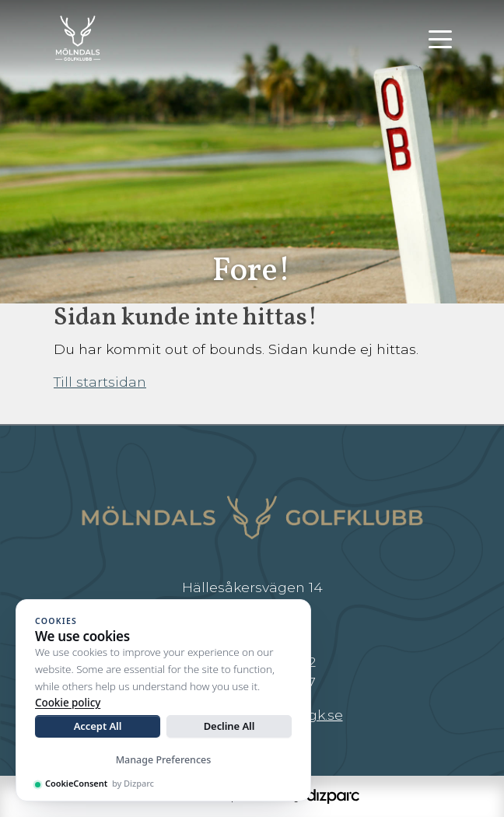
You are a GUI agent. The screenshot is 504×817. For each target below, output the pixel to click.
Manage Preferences (164, 760)
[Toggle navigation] (440, 38)
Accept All (98, 726)
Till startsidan (100, 382)
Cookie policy (68, 703)
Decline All (229, 726)
